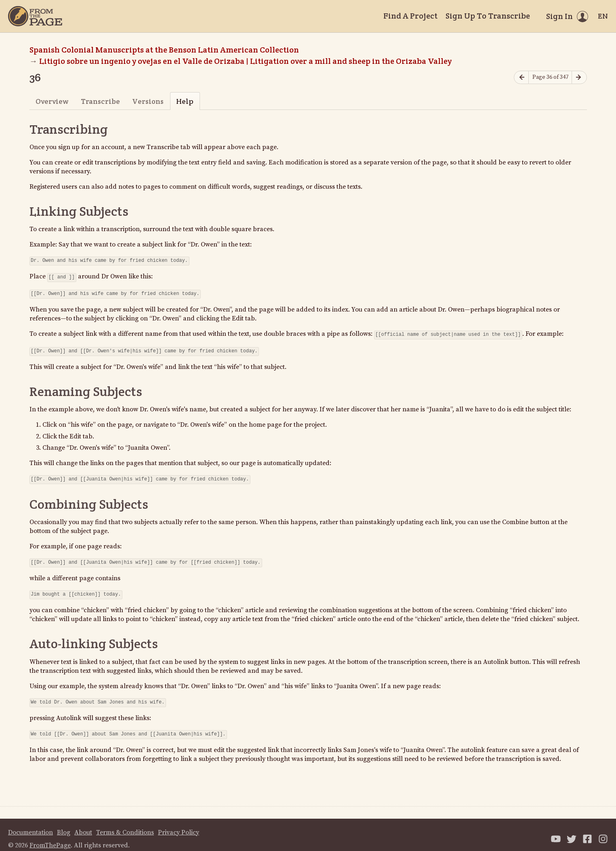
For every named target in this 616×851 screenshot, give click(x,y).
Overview (52, 101)
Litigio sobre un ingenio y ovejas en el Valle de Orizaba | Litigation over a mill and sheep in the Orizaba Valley (245, 61)
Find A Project (410, 16)
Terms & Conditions (125, 824)
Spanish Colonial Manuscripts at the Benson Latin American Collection (164, 50)
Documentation (30, 824)
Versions (148, 101)
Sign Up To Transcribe (488, 16)
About (83, 824)
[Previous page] (521, 77)
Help (185, 101)
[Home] (35, 16)
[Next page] (579, 77)
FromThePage (50, 837)
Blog (64, 824)
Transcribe (100, 101)
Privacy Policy (179, 824)
